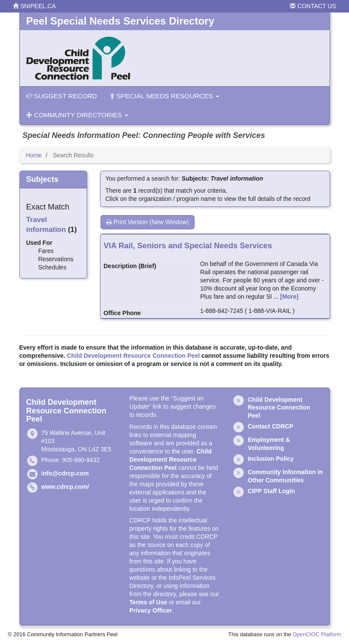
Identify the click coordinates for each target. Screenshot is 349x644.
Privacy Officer (151, 610)
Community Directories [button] (77, 115)
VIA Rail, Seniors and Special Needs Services (188, 246)
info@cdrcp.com (65, 473)
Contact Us (313, 6)
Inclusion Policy (271, 459)
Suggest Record (62, 96)
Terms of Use (148, 602)
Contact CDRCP (270, 426)
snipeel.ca (34, 6)
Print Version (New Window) (147, 222)
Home (34, 155)
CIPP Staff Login (271, 491)
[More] (289, 297)
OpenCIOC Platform (317, 635)
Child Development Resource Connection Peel (133, 356)
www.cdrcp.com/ (65, 487)
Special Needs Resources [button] (165, 96)
